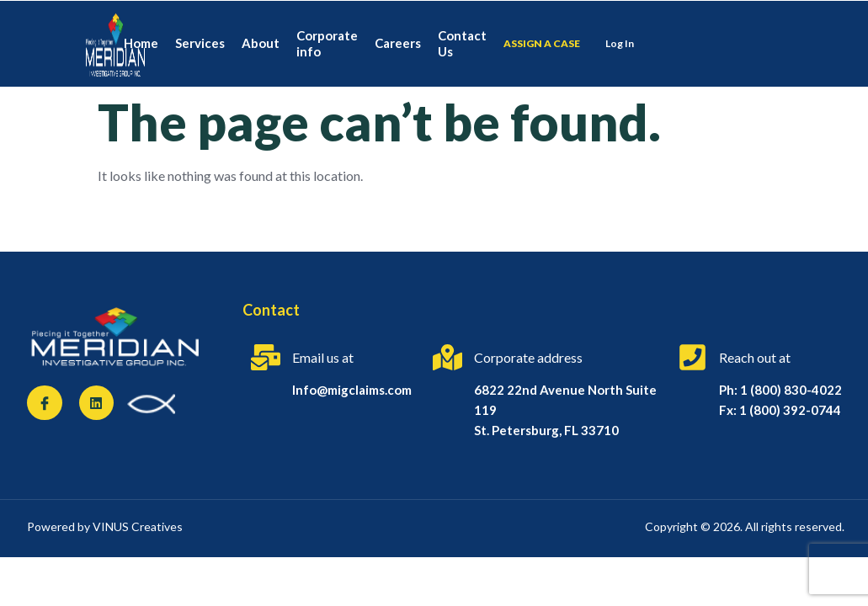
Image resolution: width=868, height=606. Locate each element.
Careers (398, 43)
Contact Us (462, 44)
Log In (620, 43)
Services (200, 43)
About (261, 43)
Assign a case (542, 43)
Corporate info (327, 44)
